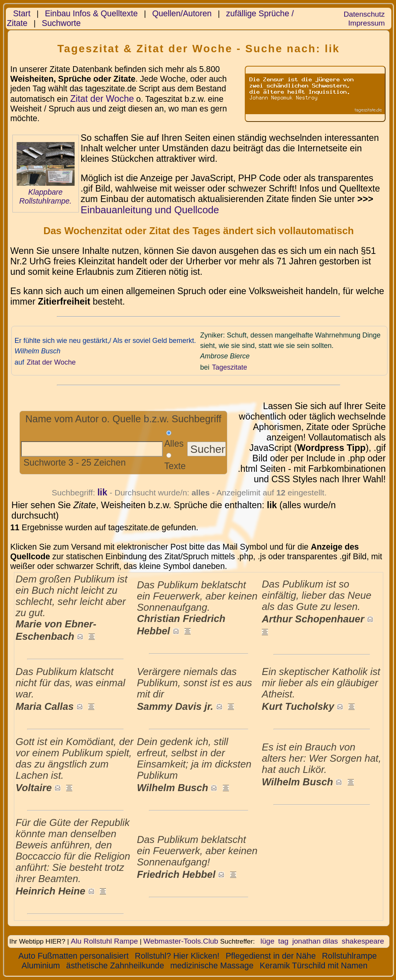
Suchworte (61, 23)
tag (283, 941)
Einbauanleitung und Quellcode (150, 210)
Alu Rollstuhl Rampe (104, 941)
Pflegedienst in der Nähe (271, 956)
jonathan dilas (315, 941)
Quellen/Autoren (182, 14)
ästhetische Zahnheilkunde (115, 966)
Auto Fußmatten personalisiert (74, 956)
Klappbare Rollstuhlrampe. (46, 196)
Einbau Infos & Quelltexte (91, 14)
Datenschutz (364, 14)
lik (102, 492)
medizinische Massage (212, 966)
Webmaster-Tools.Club (181, 941)
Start (22, 14)
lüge (267, 941)
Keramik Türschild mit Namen (314, 966)
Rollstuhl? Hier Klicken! (177, 956)
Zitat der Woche (102, 99)
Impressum (366, 23)
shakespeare (363, 941)
